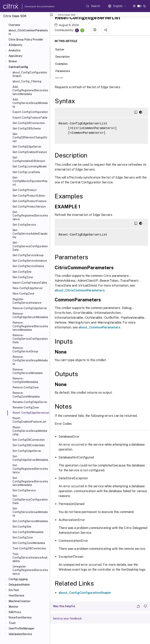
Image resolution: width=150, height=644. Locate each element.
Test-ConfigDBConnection (29, 548)
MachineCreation (19, 601)
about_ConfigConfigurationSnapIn (30, 74)
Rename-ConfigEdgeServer (30, 402)
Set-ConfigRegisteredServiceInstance (30, 469)
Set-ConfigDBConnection (29, 440)
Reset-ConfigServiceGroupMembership (30, 431)
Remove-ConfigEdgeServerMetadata (30, 315)
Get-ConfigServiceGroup (28, 255)
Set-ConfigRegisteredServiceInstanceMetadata (30, 481)
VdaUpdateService (20, 634)
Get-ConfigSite (22, 272)
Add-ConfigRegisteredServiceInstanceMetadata (30, 90)
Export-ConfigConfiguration (30, 112)
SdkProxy (15, 612)
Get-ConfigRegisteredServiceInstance (30, 216)
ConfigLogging (18, 579)
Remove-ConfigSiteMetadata (25, 380)
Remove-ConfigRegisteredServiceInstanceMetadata (30, 326)
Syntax (62, 49)
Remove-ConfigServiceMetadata (28, 371)
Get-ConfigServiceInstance (30, 261)
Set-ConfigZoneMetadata (29, 543)
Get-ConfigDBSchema (27, 128)
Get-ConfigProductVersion (29, 207)
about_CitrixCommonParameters (28, 32)
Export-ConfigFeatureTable (30, 118)
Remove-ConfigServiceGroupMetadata (30, 360)
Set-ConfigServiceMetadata (30, 521)
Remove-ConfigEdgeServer (30, 308)
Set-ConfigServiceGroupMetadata (30, 512)
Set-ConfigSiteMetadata (28, 532)
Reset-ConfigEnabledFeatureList (29, 420)
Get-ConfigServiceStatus (28, 266)
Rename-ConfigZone (26, 407)
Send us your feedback (67, 618)
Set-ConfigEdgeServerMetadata (30, 458)
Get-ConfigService (24, 225)
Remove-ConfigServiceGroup (25, 350)
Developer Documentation (33, 6)
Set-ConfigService (24, 490)
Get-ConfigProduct (25, 190)
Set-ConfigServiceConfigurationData (30, 499)
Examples (64, 63)
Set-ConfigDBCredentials (29, 445)
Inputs (61, 78)
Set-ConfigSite (22, 527)
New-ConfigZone (23, 294)
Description (65, 56)
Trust (12, 623)
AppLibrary (15, 56)
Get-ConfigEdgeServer (27, 147)
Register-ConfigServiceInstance (27, 301)
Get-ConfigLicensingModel (30, 166)
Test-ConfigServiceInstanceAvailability (30, 558)
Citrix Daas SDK (67, 15)
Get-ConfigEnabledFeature (30, 152)
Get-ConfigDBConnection (29, 123)
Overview (14, 25)
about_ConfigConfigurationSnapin (85, 593)
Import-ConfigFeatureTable (30, 283)
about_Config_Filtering (27, 81)
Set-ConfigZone (23, 538)
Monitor (13, 607)
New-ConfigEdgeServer (28, 288)
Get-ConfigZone (23, 277)
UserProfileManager (21, 628)
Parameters (65, 71)
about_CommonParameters (99, 327)
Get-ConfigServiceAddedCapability (30, 234)
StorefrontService (20, 618)
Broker (13, 61)
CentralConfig (18, 67)
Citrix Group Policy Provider (26, 40)
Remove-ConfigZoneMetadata (26, 395)
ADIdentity (15, 45)
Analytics (15, 50)
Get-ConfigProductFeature (29, 201)
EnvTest (14, 590)
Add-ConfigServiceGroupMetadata (30, 103)
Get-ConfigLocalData (26, 172)
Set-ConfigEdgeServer (27, 451)
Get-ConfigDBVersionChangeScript (30, 137)
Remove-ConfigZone (26, 387)
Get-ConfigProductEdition (29, 196)
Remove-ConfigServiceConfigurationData (30, 339)
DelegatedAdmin (19, 585)
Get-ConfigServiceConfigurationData (30, 246)
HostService (16, 596)
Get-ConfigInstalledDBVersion (29, 159)
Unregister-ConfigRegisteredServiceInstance (30, 570)
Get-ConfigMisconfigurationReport (30, 181)
